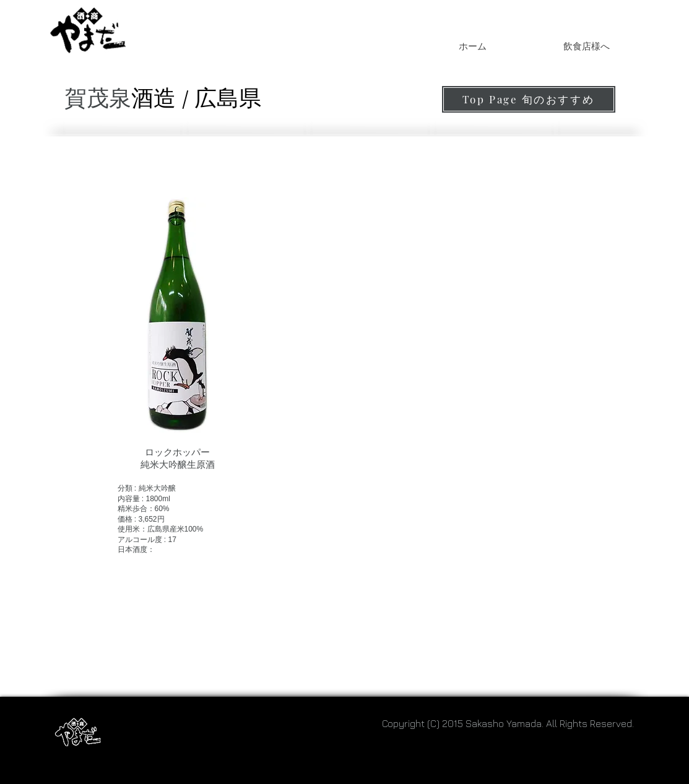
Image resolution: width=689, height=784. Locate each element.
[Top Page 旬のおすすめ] (529, 99)
